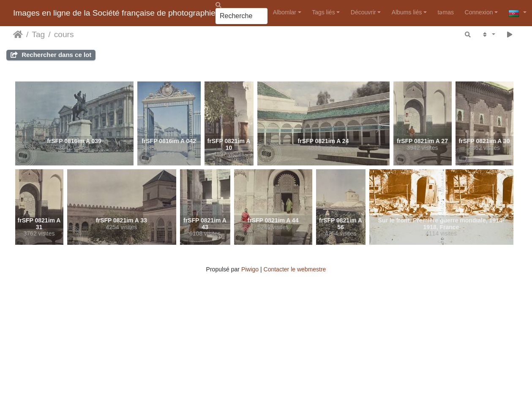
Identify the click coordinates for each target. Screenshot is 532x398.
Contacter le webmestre (295, 269)
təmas (446, 12)
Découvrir (363, 12)
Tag (38, 34)
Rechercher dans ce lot (51, 55)
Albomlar (285, 12)
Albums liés (407, 12)
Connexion (479, 12)
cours (64, 34)
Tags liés (323, 12)
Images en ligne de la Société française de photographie (114, 13)
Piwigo (250, 269)
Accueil (18, 35)
